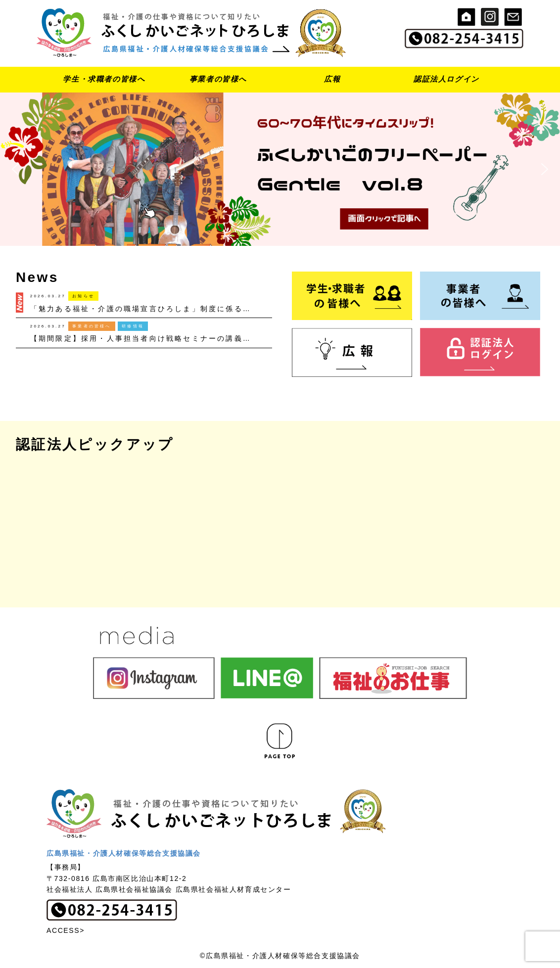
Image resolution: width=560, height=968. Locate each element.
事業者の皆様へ (218, 79)
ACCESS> (66, 930)
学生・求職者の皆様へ (104, 79)
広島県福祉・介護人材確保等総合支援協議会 (124, 853)
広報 (332, 79)
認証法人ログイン (446, 79)
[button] (280, 169)
